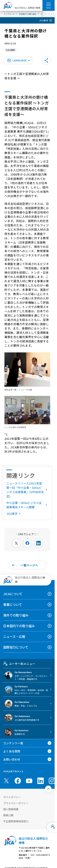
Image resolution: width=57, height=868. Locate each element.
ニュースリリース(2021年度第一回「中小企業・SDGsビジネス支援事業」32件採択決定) (27, 490)
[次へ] (52, 14)
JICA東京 (44, 20)
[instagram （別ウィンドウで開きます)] (52, 781)
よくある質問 (12, 751)
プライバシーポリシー (16, 803)
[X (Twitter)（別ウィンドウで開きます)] (6, 781)
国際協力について (16, 647)
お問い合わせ (12, 759)
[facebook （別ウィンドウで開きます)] (18, 781)
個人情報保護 (11, 809)
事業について (13, 604)
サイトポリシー (12, 797)
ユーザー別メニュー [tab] (19, 664)
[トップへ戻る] (48, 789)
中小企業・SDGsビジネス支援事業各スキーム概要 (27, 505)
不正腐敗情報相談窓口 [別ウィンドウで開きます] (16, 821)
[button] (18, 60)
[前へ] (46, 14)
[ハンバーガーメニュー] (49, 4)
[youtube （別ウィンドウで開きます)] (29, 781)
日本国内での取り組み (19, 626)
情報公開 (8, 815)
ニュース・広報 (14, 636)
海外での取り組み (16, 615)
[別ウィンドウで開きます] (16, 543)
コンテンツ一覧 (13, 743)
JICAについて (13, 594)
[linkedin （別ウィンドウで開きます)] (41, 781)
